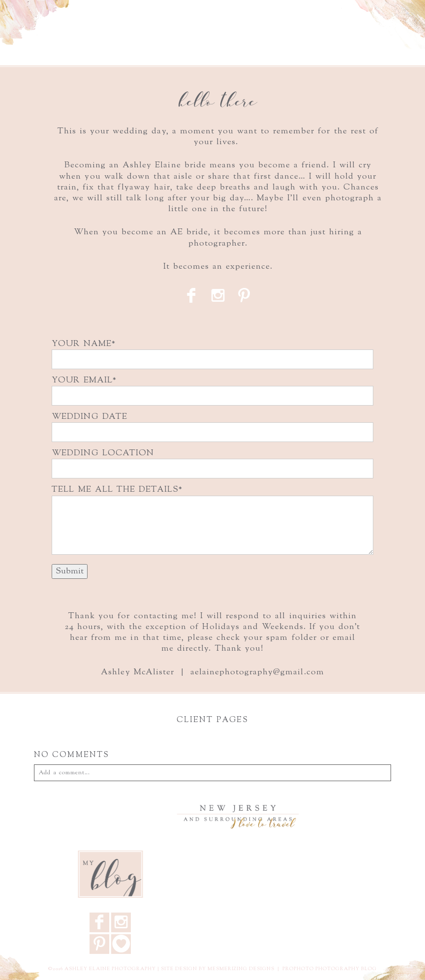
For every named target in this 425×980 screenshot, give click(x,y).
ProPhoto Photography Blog (330, 969)
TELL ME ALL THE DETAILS (115, 490)
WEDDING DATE (89, 417)
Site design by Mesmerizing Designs (218, 969)
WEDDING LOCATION (103, 453)
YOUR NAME (81, 344)
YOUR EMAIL (82, 380)
